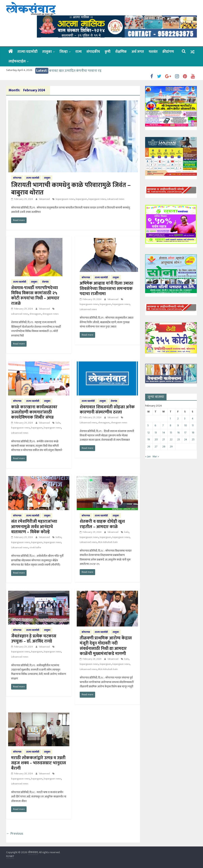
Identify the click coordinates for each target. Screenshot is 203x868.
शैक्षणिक (121, 52)
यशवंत (153, 52)
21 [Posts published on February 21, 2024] (164, 439)
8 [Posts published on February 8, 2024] (170, 425)
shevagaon (35, 314)
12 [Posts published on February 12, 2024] (148, 433)
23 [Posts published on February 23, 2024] (179, 439)
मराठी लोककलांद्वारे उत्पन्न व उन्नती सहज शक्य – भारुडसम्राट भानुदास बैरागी (39, 763)
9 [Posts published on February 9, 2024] (178, 425)
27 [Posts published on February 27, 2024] (156, 447)
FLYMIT (10, 856)
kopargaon (81, 199)
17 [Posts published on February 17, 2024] (185, 433)
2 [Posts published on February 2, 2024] (178, 418)
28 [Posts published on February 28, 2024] (164, 447)
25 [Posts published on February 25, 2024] (193, 439)
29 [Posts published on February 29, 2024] (171, 447)
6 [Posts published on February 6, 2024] (155, 425)
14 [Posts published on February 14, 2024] (164, 433)
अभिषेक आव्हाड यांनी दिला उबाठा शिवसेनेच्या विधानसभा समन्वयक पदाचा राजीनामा (106, 289)
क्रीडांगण (168, 52)
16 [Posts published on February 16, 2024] (179, 433)
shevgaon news (50, 314)
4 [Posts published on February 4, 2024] (193, 418)
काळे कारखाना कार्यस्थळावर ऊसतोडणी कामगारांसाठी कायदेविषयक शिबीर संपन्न (34, 412)
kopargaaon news (65, 199)
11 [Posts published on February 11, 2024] (193, 425)
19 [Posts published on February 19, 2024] (149, 439)
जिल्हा (64, 52)
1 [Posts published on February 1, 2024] (170, 418)
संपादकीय (93, 52)
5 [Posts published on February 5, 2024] (148, 425)
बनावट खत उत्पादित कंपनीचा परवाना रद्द (75, 71)
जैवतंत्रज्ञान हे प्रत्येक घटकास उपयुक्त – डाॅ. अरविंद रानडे (34, 639)
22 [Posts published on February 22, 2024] (171, 439)
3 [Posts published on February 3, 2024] (185, 418)
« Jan (148, 456)
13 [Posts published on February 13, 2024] (156, 433)
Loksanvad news (116, 199)
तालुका (47, 52)
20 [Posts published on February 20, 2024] (156, 439)
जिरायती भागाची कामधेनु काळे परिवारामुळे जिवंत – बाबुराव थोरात (71, 189)
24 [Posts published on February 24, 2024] (186, 439)
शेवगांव (45, 282)
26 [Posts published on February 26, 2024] (149, 447)
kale (58, 423)
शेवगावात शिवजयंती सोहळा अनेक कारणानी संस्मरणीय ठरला (107, 410)
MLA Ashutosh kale (108, 542)
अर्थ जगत (138, 52)
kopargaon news (97, 199)
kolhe (58, 537)
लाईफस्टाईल (17, 61)
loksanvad (45, 199)
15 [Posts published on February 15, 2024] (171, 433)
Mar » (156, 456)
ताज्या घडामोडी (27, 52)
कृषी (108, 52)
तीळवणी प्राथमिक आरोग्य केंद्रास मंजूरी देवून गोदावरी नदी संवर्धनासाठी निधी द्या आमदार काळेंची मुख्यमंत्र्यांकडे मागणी (106, 646)
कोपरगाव (17, 178)
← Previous (15, 834)
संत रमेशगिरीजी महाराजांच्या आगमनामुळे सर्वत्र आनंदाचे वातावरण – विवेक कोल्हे (34, 527)
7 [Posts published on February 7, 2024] (163, 425)
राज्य (79, 52)
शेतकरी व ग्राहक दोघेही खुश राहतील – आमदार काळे (102, 524)
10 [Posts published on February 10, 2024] (186, 425)
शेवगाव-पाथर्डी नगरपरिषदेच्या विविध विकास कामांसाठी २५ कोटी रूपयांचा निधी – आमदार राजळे (35, 296)
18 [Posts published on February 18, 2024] (193, 433)
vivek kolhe (35, 547)
